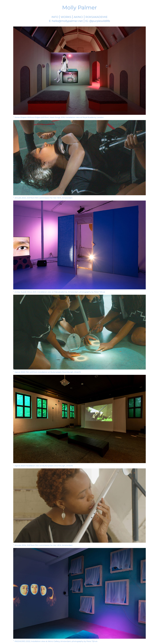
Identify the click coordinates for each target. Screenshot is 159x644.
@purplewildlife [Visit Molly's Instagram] (100, 21)
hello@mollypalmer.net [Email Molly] (67, 21)
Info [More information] (55, 17)
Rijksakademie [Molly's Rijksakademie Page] (97, 17)
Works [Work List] (66, 17)
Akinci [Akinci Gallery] (78, 17)
